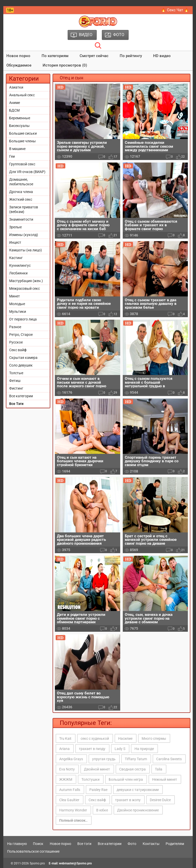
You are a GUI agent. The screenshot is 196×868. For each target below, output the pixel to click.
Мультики (18, 312)
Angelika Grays (71, 759)
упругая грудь (104, 759)
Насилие (125, 738)
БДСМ (14, 110)
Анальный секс (22, 95)
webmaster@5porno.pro (75, 863)
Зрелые (15, 227)
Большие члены (22, 141)
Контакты (151, 844)
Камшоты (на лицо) (26, 250)
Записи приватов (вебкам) (24, 209)
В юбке (102, 810)
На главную (17, 844)
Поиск (38, 844)
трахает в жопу (128, 800)
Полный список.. (73, 820)
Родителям (175, 844)
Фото (132, 844)
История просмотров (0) (65, 65)
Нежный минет (165, 779)
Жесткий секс (21, 199)
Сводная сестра (132, 769)
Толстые (16, 373)
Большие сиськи (23, 133)
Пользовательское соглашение (33, 851)
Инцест (15, 242)
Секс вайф (18, 350)
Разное (15, 327)
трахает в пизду (92, 749)
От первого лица (23, 319)
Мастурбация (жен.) (26, 281)
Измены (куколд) (24, 235)
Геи (12, 156)
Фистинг (16, 388)
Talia (159, 769)
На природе (144, 749)
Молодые (17, 304)
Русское (16, 342)
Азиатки (16, 87)
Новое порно (18, 56)
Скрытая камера (23, 358)
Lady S (120, 749)
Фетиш (15, 381)
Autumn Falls (70, 790)
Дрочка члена (21, 192)
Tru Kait (65, 738)
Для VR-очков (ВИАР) (27, 172)
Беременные (20, 118)
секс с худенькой (95, 738)
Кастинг (16, 258)
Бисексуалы (19, 126)
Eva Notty (67, 769)
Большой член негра (126, 779)
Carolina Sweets (169, 759)
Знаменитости (21, 219)
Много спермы (154, 738)
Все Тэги (16, 404)
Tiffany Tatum (136, 759)
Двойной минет (97, 769)
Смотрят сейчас (94, 56)
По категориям (55, 56)
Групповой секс (22, 164)
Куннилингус (20, 265)
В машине (17, 149)
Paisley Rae (98, 790)
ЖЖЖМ (66, 779)
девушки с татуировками (138, 790)
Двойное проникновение (138, 810)
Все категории (21, 396)
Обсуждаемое (19, 65)
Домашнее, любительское (21, 182)
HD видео (162, 56)
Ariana (64, 749)
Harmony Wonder (73, 810)
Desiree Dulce (160, 800)
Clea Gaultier (69, 800)
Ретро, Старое (21, 335)
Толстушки (90, 779)
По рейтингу (131, 56)
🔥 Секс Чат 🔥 (175, 10)
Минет (15, 296)
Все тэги (84, 844)
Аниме (15, 103)
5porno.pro (37, 863)
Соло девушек (21, 365)
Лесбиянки (18, 273)
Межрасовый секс (24, 288)
